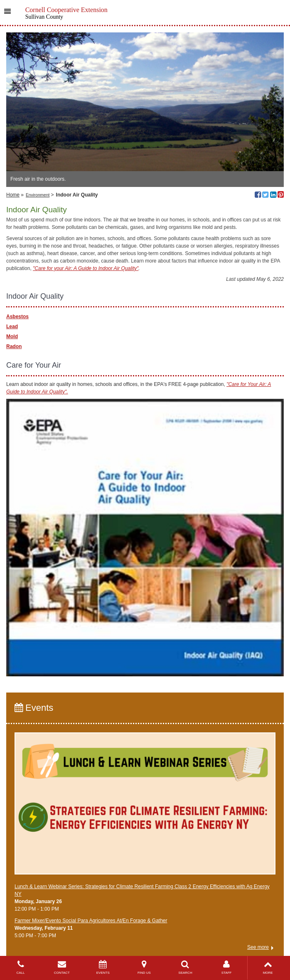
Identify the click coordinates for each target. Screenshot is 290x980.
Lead (12, 327)
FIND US (144, 967)
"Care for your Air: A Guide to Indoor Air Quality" (86, 268)
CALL (21, 967)
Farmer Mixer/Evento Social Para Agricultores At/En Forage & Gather (91, 921)
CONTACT (62, 967)
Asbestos (17, 317)
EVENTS (103, 967)
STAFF (227, 967)
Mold (12, 336)
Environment (38, 195)
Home (13, 195)
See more (258, 947)
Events (34, 708)
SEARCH (185, 967)
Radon (14, 346)
